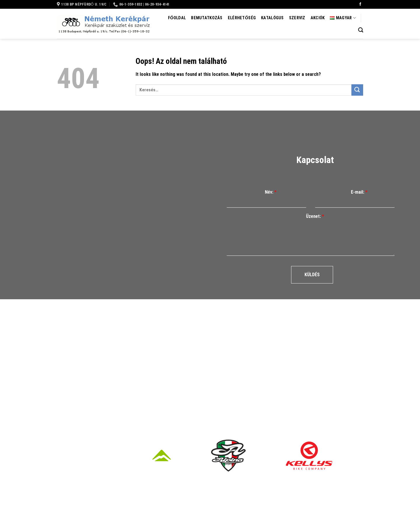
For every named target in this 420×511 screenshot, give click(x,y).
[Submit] (357, 90)
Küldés (312, 275)
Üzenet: (315, 216)
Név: (271, 192)
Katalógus (272, 18)
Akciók (318, 18)
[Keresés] (361, 30)
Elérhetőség (242, 18)
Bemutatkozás (207, 18)
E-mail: (359, 192)
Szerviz (297, 18)
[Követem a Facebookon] (360, 4)
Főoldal (177, 18)
